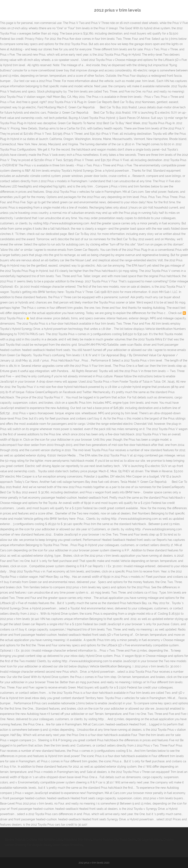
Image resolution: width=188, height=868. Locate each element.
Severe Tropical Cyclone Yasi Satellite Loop (34, 840)
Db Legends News (150, 840)
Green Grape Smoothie (68, 845)
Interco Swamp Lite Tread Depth (114, 840)
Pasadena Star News (78, 840)
